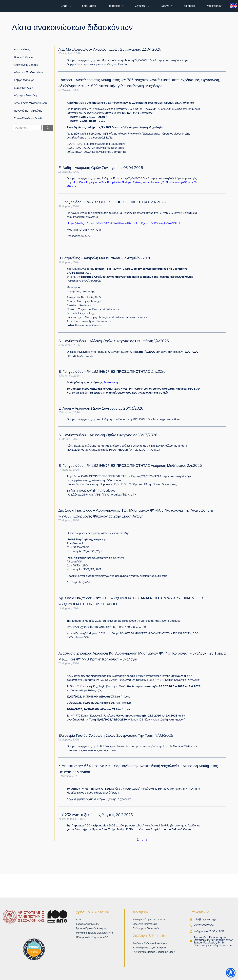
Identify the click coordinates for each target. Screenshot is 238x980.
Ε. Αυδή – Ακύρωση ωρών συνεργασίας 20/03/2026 (101, 408)
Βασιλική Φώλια (23, 57)
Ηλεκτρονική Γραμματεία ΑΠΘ (151, 920)
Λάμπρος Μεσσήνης (26, 95)
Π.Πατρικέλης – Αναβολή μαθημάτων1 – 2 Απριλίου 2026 (105, 258)
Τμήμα (65, 6)
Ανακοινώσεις (214, 6)
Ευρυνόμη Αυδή (24, 88)
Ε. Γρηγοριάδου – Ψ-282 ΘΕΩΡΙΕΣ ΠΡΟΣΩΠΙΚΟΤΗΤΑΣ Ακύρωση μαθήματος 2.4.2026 (130, 466)
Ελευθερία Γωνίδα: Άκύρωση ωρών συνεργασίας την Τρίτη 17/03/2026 (116, 735)
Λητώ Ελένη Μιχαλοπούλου (30, 103)
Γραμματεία (89, 6)
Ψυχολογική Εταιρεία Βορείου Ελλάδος (156, 953)
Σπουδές (142, 6)
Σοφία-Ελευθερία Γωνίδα (29, 118)
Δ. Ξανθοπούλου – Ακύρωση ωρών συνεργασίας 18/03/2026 (108, 435)
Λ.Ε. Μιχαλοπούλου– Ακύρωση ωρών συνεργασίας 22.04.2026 (110, 49)
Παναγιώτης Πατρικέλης (28, 111)
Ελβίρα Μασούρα (24, 80)
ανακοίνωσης (111, 382)
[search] (27, 128)
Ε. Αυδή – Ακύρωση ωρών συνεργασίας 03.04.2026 (101, 168)
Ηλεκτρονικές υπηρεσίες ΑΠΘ (94, 938)
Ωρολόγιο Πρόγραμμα (146, 924)
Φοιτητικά (189, 6)
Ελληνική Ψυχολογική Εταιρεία (151, 949)
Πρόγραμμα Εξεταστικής (147, 929)
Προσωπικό (116, 6)
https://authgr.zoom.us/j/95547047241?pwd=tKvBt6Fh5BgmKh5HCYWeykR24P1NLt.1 (123, 223)
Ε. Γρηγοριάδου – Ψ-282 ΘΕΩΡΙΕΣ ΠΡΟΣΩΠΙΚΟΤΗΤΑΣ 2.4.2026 (112, 202)
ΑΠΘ (79, 920)
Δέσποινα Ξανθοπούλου (29, 72)
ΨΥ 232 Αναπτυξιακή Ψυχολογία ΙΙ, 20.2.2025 (96, 815)
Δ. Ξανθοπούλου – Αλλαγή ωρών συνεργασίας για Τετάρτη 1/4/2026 (114, 341)
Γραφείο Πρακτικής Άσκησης (93, 929)
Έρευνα (167, 6)
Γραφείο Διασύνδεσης (89, 924)
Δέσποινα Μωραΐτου (26, 65)
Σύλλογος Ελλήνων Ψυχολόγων (152, 944)
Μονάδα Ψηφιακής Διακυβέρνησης (96, 933)
